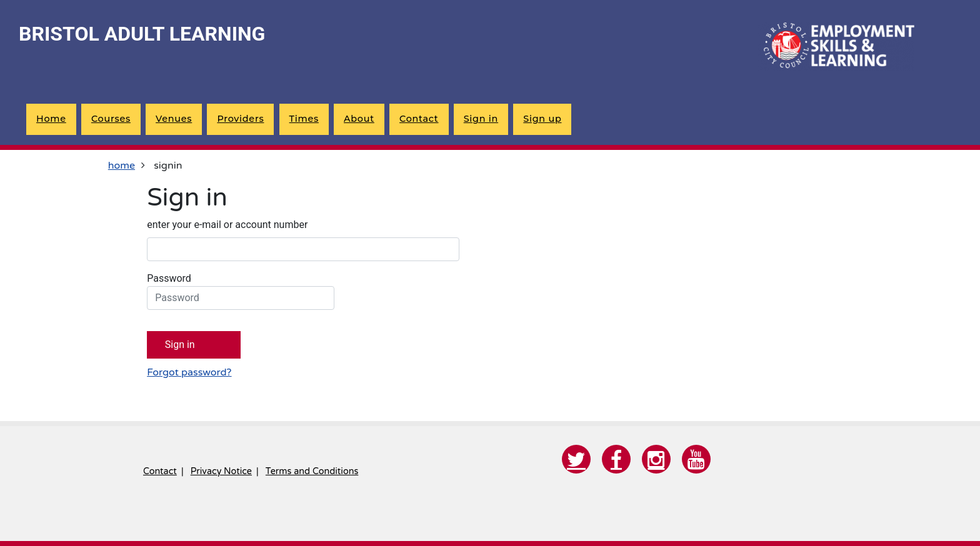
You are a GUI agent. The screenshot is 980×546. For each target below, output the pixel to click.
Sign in (481, 119)
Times (304, 119)
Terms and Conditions (312, 471)
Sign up (542, 119)
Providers (240, 119)
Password (241, 291)
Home (51, 119)
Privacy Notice (221, 471)
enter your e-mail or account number (227, 225)
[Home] (836, 47)
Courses (111, 119)
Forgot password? (189, 372)
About (359, 119)
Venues (174, 119)
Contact (419, 119)
